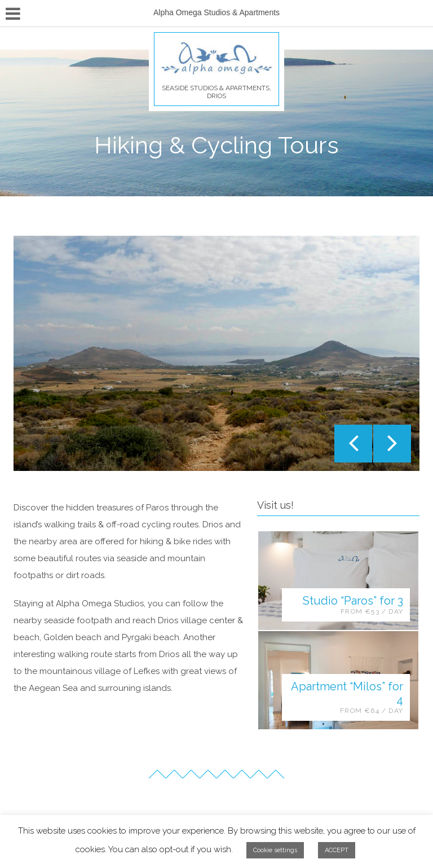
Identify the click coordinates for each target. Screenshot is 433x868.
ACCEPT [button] (337, 850)
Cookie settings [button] (275, 850)
